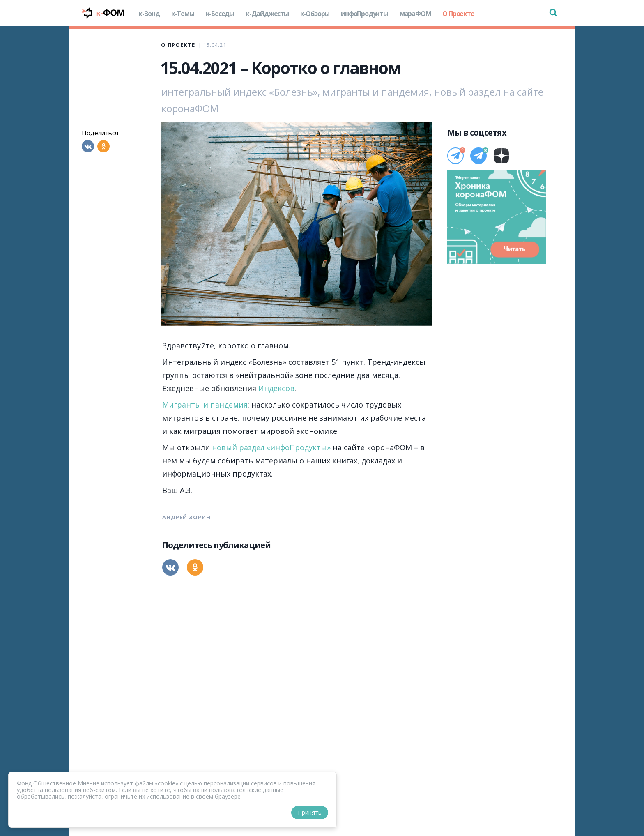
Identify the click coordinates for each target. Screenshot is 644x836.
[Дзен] (501, 156)
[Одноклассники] (103, 146)
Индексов (276, 388)
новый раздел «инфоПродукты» (271, 447)
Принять (310, 812)
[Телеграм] (455, 156)
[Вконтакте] (88, 146)
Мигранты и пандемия (205, 405)
